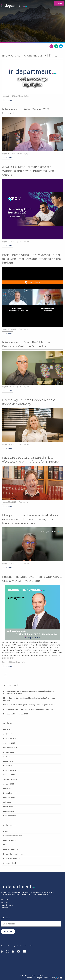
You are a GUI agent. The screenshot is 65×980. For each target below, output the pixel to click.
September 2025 (10, 748)
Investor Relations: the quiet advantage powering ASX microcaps (30, 705)
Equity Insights (9, 840)
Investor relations (11, 849)
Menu (59, 3)
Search (40, 975)
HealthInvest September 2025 (16, 714)
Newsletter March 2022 (13, 854)
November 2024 (10, 770)
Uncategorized (9, 863)
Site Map (23, 975)
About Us (5, 900)
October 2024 (9, 775)
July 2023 (7, 802)
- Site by (56, 978)
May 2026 (7, 729)
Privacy (32, 975)
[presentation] (14, 940)
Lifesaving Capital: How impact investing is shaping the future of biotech (30, 699)
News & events (7, 905)
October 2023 (9, 798)
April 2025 (7, 757)
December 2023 (10, 793)
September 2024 (10, 779)
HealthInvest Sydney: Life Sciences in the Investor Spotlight (28, 709)
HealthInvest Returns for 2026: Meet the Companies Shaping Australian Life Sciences (29, 692)
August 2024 (9, 784)
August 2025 (9, 752)
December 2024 (10, 766)
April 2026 (7, 734)
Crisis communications (13, 836)
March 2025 (8, 761)
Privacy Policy (29, 946)
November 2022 (10, 816)
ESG (5, 845)
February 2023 (9, 811)
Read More (8, 100)
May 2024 (7, 789)
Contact (4, 908)
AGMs (6, 831)
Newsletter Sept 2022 (12, 859)
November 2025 (10, 738)
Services (4, 902)
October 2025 (9, 743)
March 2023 (8, 807)
